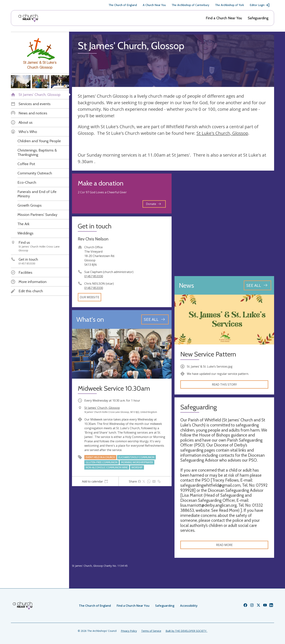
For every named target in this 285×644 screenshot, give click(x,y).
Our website (90, 297)
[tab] (95, 481)
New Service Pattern (208, 354)
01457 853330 (94, 276)
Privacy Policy (129, 631)
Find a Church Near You (224, 18)
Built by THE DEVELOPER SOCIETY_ (186, 631)
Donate (153, 204)
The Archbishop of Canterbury (190, 5)
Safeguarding (258, 18)
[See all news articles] (257, 285)
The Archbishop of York (229, 5)
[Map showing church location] (224, 223)
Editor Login (260, 5)
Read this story (224, 384)
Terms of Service (151, 631)
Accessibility (189, 606)
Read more (224, 545)
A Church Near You (154, 5)
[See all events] (155, 319)
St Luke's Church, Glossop (222, 133)
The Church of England (123, 5)
